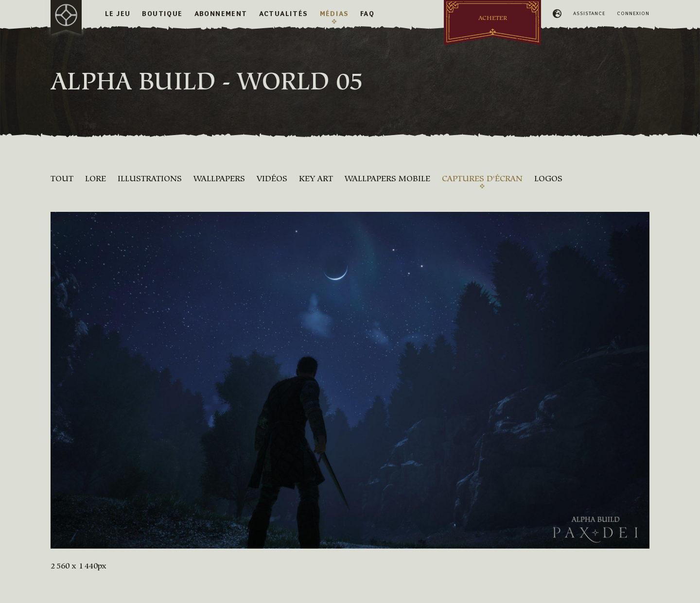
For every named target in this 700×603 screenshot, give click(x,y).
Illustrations (150, 179)
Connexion (633, 13)
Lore (96, 179)
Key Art (316, 179)
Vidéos (272, 179)
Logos (548, 179)
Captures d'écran (482, 179)
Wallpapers (219, 179)
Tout (62, 179)
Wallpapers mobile (387, 179)
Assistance (589, 13)
